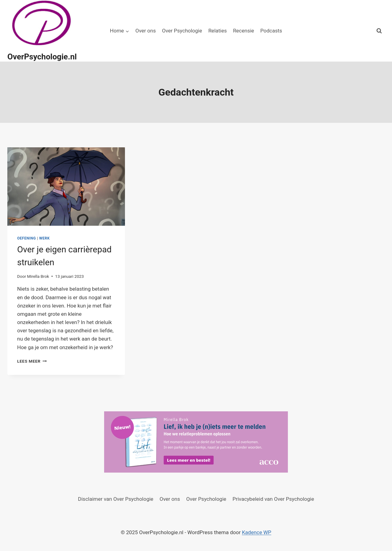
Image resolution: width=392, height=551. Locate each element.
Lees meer (32, 361)
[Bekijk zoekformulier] (379, 31)
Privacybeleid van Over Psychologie (273, 499)
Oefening (26, 238)
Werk (45, 238)
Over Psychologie (182, 31)
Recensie (244, 31)
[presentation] (66, 187)
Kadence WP (257, 532)
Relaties (217, 31)
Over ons (146, 31)
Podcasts (271, 31)
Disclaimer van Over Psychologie (116, 499)
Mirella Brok (38, 276)
